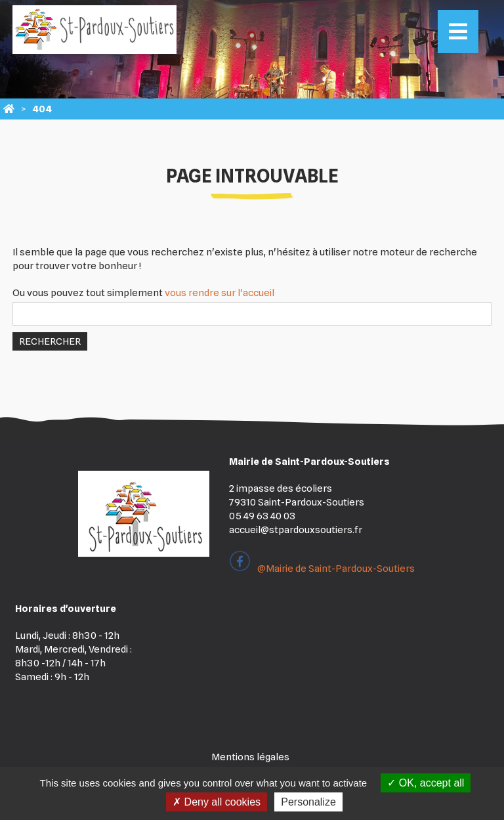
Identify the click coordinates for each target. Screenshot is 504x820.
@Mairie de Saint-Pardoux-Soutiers (322, 569)
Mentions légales (250, 757)
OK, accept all (426, 783)
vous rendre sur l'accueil (220, 293)
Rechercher (50, 341)
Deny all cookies (217, 802)
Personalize (308, 802)
